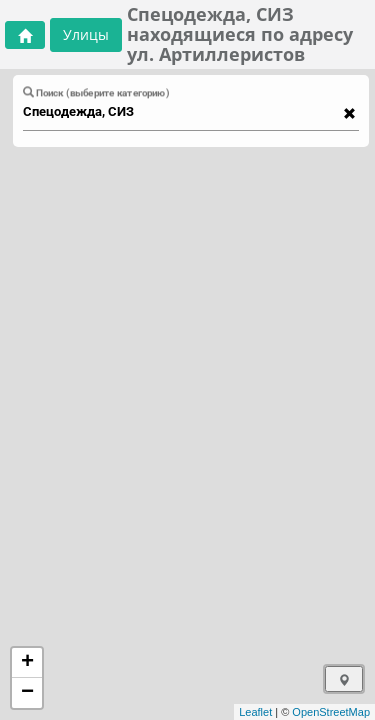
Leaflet (255, 712)
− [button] (27, 693)
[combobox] (181, 112)
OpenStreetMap (331, 712)
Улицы (86, 34)
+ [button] (27, 663)
